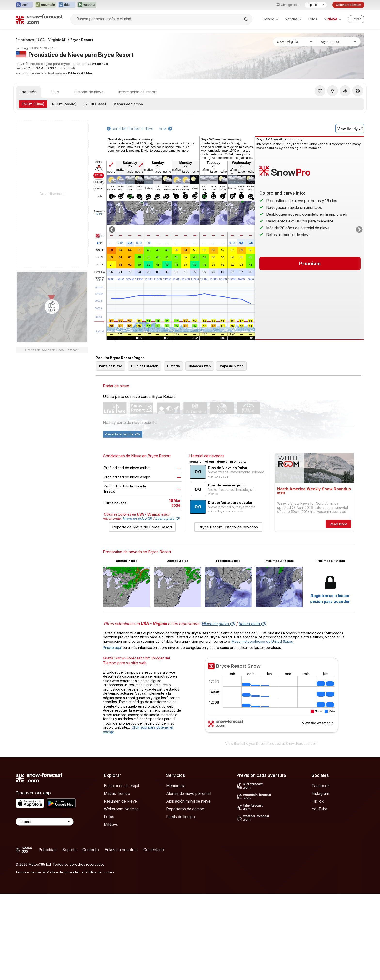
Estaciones (25, 40)
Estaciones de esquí (121, 807)
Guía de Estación (145, 388)
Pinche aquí (112, 669)
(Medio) (64, 104)
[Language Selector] (45, 844)
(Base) (95, 104)
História (173, 388)
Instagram (320, 815)
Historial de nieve (89, 92)
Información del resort (137, 92)
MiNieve (111, 846)
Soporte (69, 872)
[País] (295, 42)
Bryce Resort (82, 40)
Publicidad (47, 872)
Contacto (91, 872)
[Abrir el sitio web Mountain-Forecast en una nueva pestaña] (45, 5)
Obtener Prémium (348, 5)
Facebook (321, 807)
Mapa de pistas (231, 388)
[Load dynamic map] (52, 307)
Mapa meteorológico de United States (262, 663)
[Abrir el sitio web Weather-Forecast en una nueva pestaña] (87, 5)
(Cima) (33, 104)
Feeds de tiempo (181, 839)
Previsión (28, 92)
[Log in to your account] (356, 19)
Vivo (55, 92)
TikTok (318, 823)
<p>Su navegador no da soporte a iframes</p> (271, 720)
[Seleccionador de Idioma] (316, 5)
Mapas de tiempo (128, 104)
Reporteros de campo (185, 831)
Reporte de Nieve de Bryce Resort (142, 549)
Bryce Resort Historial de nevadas (228, 549)
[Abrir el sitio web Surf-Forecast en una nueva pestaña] (24, 5)
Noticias (293, 19)
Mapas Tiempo (117, 815)
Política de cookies (100, 894)
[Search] (246, 19)
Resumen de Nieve (120, 823)
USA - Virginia (52, 40)
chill (100, 265)
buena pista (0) (168, 540)
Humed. (100, 272)
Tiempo (270, 19)
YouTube (320, 831)
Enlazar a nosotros (121, 872)
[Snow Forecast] (39, 19)
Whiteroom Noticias (121, 831)
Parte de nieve (111, 388)
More (99, 214)
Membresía (176, 807)
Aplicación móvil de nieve (188, 823)
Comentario (154, 872)
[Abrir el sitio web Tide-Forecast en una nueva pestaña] (67, 5)
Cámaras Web (200, 388)
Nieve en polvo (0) (138, 540)
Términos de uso (28, 894)
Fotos (313, 19)
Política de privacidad (63, 894)
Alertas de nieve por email (189, 815)
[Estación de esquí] (339, 42)
